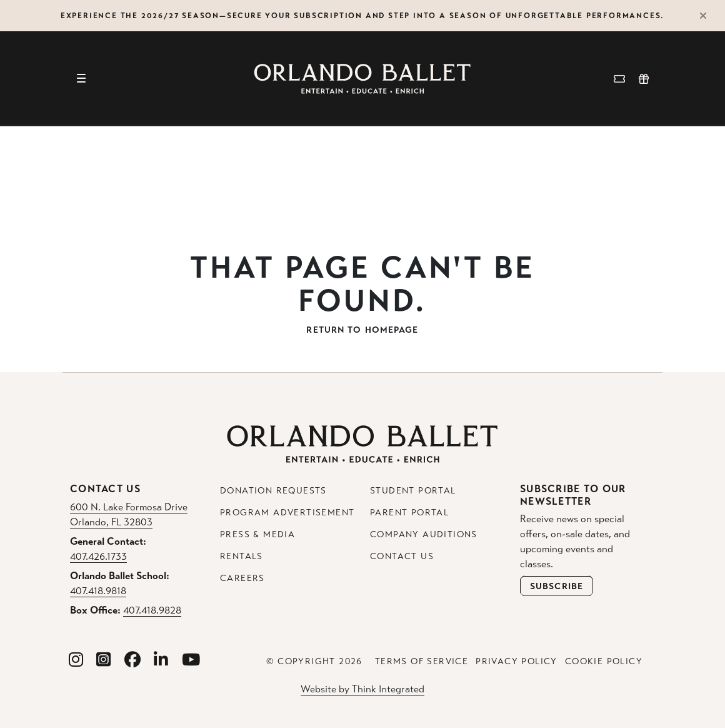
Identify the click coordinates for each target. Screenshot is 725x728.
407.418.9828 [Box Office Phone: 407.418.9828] (152, 610)
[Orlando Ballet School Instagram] (104, 660)
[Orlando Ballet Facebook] (133, 660)
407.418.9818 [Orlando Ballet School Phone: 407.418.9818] (98, 591)
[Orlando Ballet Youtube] (191, 660)
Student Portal (413, 491)
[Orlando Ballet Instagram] (76, 660)
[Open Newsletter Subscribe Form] (557, 586)
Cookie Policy (604, 661)
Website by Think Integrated (362, 689)
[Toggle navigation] (81, 79)
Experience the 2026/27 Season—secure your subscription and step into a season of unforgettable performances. (362, 16)
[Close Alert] (709, 16)
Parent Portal (409, 513)
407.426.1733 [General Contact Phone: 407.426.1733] (98, 556)
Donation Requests (273, 491)
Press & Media (257, 534)
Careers (242, 578)
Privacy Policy (517, 661)
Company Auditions (424, 534)
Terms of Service (422, 661)
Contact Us (402, 556)
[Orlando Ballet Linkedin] (161, 660)
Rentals (242, 556)
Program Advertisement (287, 513)
